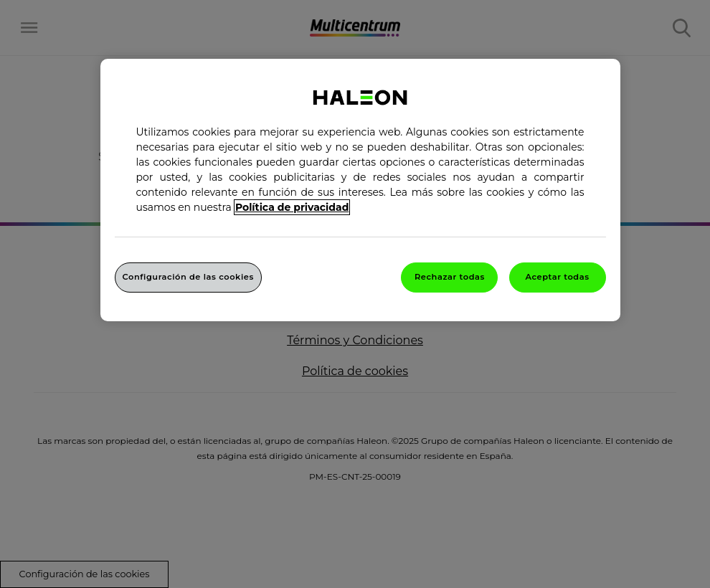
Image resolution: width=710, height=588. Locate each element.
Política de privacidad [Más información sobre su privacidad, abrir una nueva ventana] (292, 207)
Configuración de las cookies (188, 277)
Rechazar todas (450, 277)
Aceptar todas (557, 277)
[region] (360, 190)
